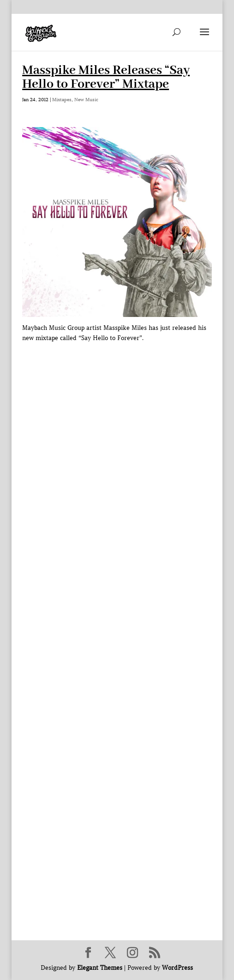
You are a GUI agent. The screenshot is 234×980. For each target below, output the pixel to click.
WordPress (177, 968)
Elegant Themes (100, 968)
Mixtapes (62, 100)
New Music (86, 100)
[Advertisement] (128, 542)
